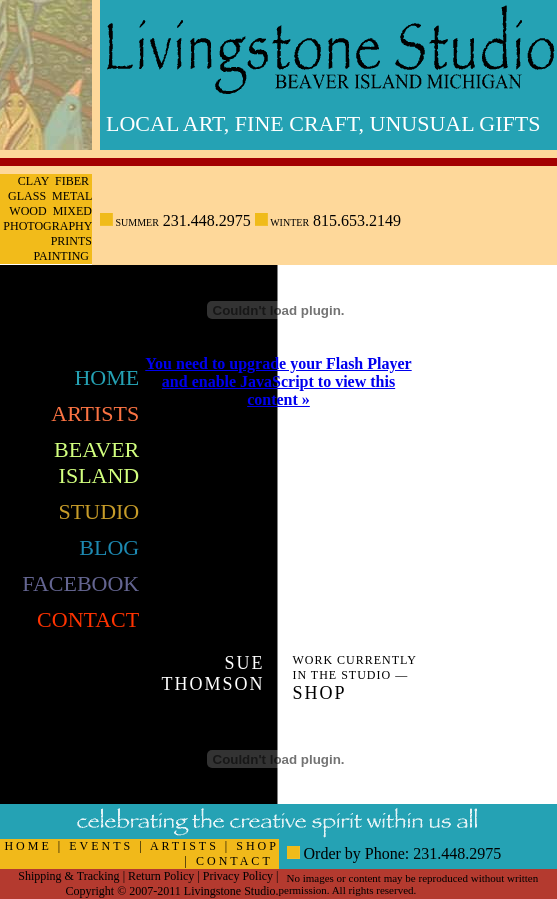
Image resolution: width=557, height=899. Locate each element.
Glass (27, 196)
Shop (319, 693)
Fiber (72, 181)
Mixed (72, 211)
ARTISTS (184, 846)
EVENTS (101, 846)
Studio (99, 511)
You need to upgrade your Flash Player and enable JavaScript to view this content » (278, 381)
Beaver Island (96, 462)
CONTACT (234, 861)
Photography (47, 226)
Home (106, 377)
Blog (109, 547)
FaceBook (80, 583)
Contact (88, 619)
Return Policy (161, 876)
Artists (95, 413)
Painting (61, 256)
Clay (33, 181)
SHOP (257, 846)
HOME (27, 846)
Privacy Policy (238, 876)
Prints (71, 241)
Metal (72, 196)
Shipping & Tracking (68, 876)
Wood (27, 211)
